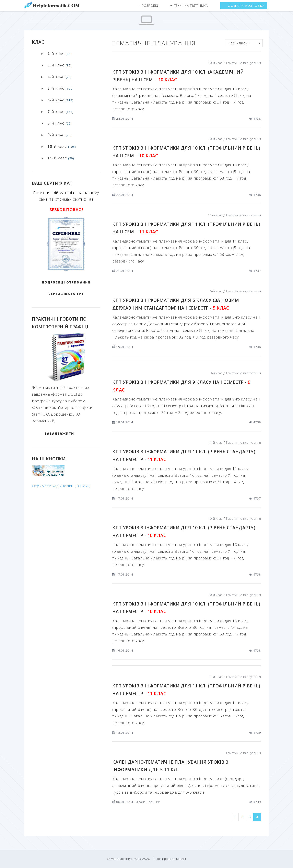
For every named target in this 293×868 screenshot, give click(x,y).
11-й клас (215, 215)
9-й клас (216, 373)
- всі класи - (239, 43)
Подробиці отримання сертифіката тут (66, 288)
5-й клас (216, 291)
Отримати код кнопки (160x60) (61, 486)
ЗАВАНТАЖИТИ (59, 433)
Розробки (151, 6)
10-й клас (215, 63)
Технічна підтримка (191, 6)
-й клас (59, 53)
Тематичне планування (243, 63)
